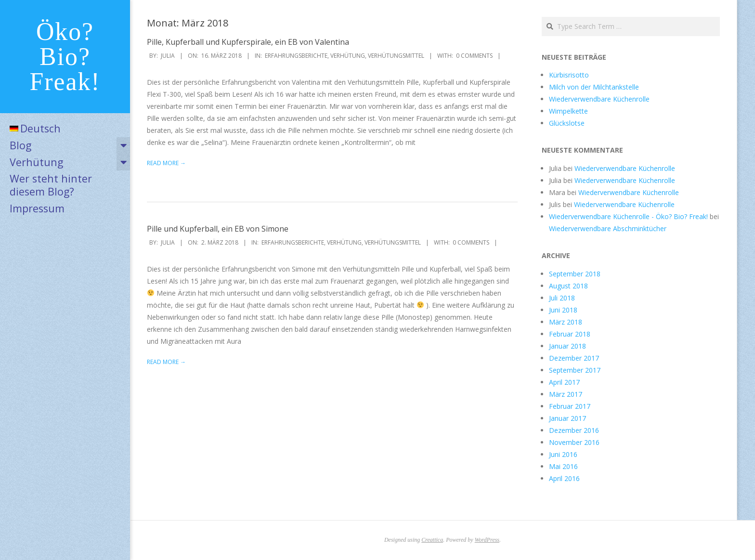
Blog (20, 145)
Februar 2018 (570, 334)
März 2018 (566, 322)
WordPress (487, 540)
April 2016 (564, 478)
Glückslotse (567, 123)
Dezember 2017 (574, 358)
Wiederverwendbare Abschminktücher (608, 228)
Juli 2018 (562, 298)
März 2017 (566, 394)
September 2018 (575, 274)
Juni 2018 (563, 310)
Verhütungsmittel (396, 56)
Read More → (166, 163)
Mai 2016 (563, 466)
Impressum (37, 208)
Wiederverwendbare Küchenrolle (599, 99)
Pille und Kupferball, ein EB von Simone (218, 229)
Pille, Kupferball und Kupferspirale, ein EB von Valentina (248, 42)
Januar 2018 (567, 346)
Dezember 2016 (574, 430)
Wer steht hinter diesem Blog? (51, 185)
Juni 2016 (563, 454)
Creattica (432, 540)
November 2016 (574, 442)
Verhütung (36, 162)
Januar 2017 (567, 418)
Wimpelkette (568, 111)
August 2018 (568, 286)
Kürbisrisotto (569, 75)
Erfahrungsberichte (296, 56)
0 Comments (474, 56)
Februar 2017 (570, 406)
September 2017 (575, 370)
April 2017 (564, 382)
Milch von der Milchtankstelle (594, 87)
